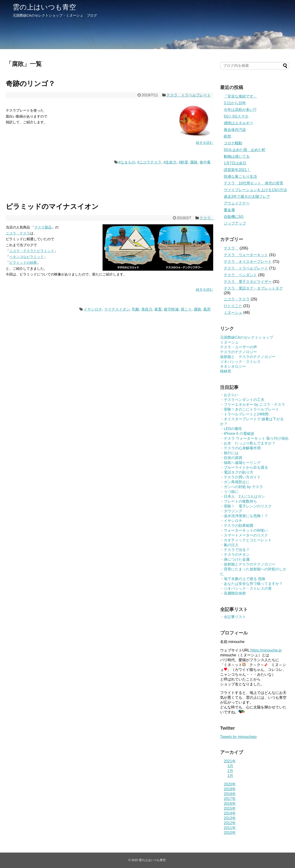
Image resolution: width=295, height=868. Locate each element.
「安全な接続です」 (240, 96)
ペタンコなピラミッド (27, 257)
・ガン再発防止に (235, 482)
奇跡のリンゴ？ (30, 84)
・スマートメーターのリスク (244, 535)
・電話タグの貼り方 (237, 472)
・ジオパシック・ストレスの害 (246, 588)
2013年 (230, 818)
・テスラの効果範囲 (237, 526)
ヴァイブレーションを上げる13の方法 (255, 190)
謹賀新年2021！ (237, 170)
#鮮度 (183, 162)
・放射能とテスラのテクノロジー (248, 564)
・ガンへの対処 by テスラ (242, 487)
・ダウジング (231, 511)
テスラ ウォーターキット (246, 255)
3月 (230, 766)
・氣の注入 (229, 545)
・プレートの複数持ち (239, 501)
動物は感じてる (237, 156)
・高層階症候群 (233, 593)
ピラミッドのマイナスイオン (52, 206)
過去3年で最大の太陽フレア (247, 197)
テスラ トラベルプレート (189, 95)
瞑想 (227, 136)
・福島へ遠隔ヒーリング (240, 463)
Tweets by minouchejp (238, 737)
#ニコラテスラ (149, 162)
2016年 (230, 804)
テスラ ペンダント (240, 275)
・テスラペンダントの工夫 (242, 400)
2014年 (230, 813)
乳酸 (136, 309)
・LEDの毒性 (231, 429)
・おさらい (229, 395)
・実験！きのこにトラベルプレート (250, 409)
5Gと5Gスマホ (236, 116)
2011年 (230, 828)
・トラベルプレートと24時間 (244, 414)
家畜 (158, 309)
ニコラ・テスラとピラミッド (32, 251)
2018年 (230, 794)
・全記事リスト (233, 617)
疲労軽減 (171, 309)
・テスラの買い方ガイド (240, 477)
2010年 (230, 833)
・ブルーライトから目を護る (244, 467)
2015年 (230, 808)
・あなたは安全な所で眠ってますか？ (251, 584)
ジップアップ (235, 223)
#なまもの (127, 162)
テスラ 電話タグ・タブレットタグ (253, 288)
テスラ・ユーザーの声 (239, 347)
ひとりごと (233, 306)
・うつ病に (229, 492)
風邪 (207, 309)
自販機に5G (234, 217)
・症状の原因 (231, 458)
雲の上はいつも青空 (44, 7)
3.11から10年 (235, 103)
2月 (230, 771)
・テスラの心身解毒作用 (240, 448)
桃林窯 (226, 371)
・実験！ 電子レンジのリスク (246, 506)
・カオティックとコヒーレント (246, 540)
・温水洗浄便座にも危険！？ (244, 516)
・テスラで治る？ (235, 550)
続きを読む (205, 143)
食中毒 (205, 162)
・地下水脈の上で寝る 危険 (243, 579)
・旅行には (229, 453)
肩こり (186, 309)
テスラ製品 (43, 227)
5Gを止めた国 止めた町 (245, 150)
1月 (230, 776)
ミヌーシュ (233, 313)
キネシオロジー (233, 366)
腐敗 (194, 162)
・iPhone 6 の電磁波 (237, 434)
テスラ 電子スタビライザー (248, 282)
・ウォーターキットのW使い (244, 530)
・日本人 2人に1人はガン (242, 496)
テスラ (207, 218)
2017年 (230, 799)
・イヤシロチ (231, 521)
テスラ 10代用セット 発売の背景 (254, 183)
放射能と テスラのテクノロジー (248, 357)
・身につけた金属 (235, 559)
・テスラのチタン (235, 555)
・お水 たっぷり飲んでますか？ (248, 443)
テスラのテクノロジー (239, 352)
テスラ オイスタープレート (248, 262)
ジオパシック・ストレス (240, 362)
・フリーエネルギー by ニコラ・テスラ (253, 404)
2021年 (230, 761)
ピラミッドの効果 (23, 262)
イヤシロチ (93, 309)
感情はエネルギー (239, 123)
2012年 (230, 823)
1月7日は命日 (235, 163)
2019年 (230, 789)
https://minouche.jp (266, 650)
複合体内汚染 (235, 130)
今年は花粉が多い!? (240, 110)
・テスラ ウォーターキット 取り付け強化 (254, 438)
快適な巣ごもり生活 (240, 176)
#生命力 (170, 162)
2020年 (230, 784)
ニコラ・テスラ (18, 233)
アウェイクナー (237, 203)
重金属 (229, 210)
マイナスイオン (117, 309)
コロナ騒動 (233, 143)
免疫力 (147, 309)
